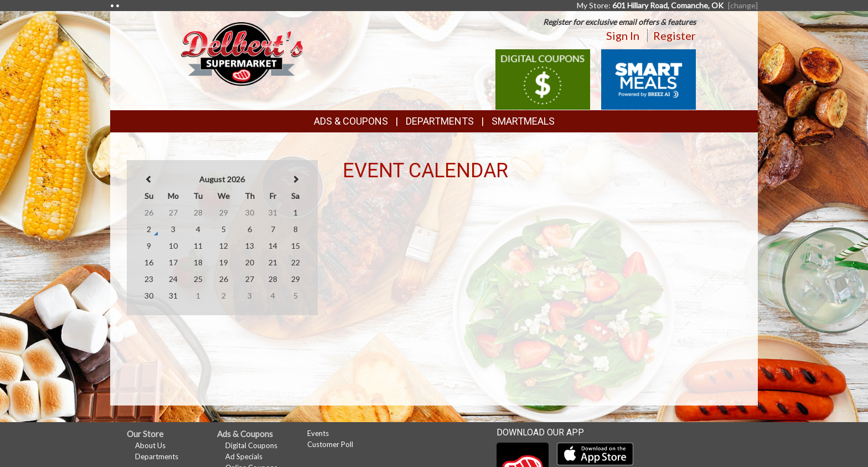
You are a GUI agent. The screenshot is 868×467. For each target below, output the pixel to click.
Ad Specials (244, 456)
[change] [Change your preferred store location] (743, 5)
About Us (150, 445)
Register (675, 35)
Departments (157, 456)
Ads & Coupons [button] (351, 121)
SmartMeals (523, 121)
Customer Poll (330, 444)
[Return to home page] (242, 53)
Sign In (623, 35)
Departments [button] (440, 121)
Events (318, 433)
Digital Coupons (251, 445)
